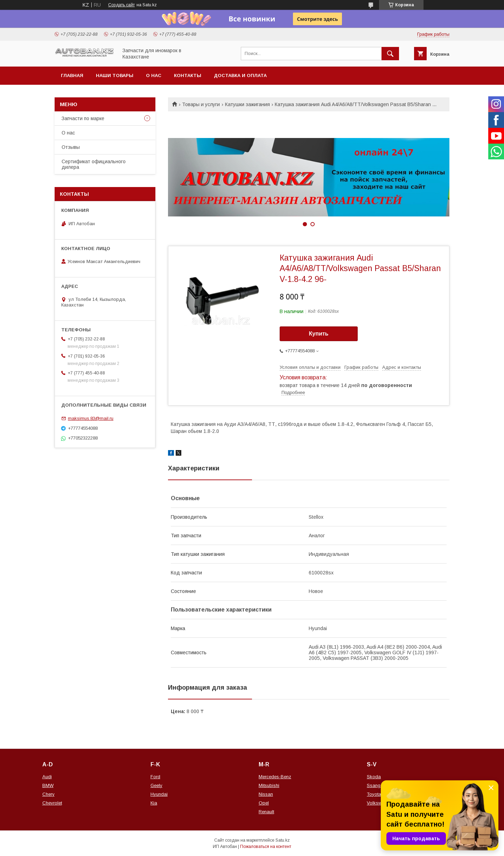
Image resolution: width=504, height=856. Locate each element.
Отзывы (71, 147)
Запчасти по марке (83, 118)
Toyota (374, 794)
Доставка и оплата (240, 75)
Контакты (188, 75)
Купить (319, 334)
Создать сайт (121, 5)
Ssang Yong (380, 785)
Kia (154, 803)
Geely (156, 785)
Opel (264, 803)
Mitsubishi (269, 785)
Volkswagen (379, 803)
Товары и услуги (201, 104)
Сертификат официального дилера (94, 164)
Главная (72, 75)
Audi (47, 777)
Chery (48, 794)
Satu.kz (283, 840)
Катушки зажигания (247, 104)
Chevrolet (52, 803)
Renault (266, 812)
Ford (155, 777)
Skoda (374, 777)
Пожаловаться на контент (266, 847)
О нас (154, 75)
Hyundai (159, 794)
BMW (48, 785)
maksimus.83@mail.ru (91, 418)
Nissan (266, 794)
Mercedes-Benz (275, 777)
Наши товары (115, 75)
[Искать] (390, 54)
